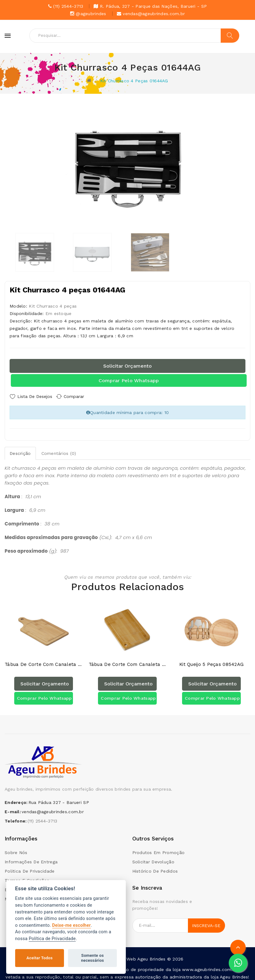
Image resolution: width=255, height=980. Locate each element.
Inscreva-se (206, 922)
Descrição (20, 451)
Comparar (79, 396)
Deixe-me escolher (72, 925)
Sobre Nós (16, 849)
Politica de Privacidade (30, 867)
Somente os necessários (92, 958)
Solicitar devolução (153, 858)
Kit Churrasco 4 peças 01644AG (134, 81)
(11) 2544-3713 (42, 818)
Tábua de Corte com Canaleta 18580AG (44, 661)
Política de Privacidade (52, 939)
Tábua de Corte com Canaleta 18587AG (128, 661)
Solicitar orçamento (127, 366)
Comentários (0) (59, 451)
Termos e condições (27, 877)
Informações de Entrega (31, 858)
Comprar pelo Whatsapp (129, 380)
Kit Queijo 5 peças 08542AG (211, 661)
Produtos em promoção (159, 849)
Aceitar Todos (40, 958)
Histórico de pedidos (155, 867)
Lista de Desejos (35, 396)
